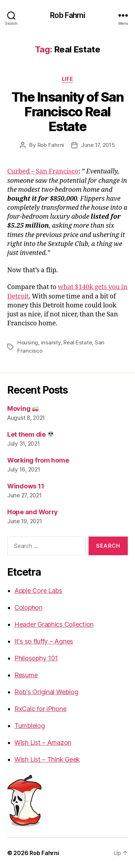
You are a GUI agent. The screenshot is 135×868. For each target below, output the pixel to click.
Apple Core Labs (38, 591)
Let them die (31, 434)
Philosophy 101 (36, 658)
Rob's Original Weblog (46, 692)
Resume (26, 675)
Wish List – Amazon (43, 742)
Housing (28, 342)
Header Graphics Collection (54, 624)
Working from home (38, 460)
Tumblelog (30, 726)
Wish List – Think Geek (47, 759)
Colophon (28, 607)
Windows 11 (26, 486)
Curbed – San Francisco (43, 171)
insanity (51, 342)
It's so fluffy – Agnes (44, 641)
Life (67, 79)
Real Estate (78, 342)
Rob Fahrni (67, 15)
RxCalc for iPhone (40, 709)
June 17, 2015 (98, 145)
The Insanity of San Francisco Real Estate (68, 112)
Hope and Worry (33, 512)
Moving (23, 409)
